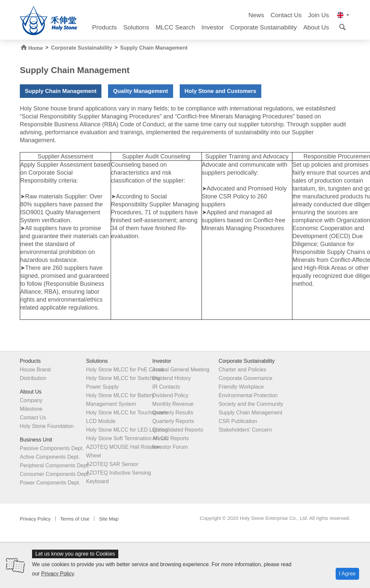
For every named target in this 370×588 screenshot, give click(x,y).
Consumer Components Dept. (55, 474)
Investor (213, 27)
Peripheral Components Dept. (55, 465)
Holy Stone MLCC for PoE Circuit (125, 370)
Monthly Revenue (173, 404)
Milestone (31, 409)
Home (32, 48)
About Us (316, 27)
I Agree (347, 574)
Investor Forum (170, 447)
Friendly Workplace (241, 387)
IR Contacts (166, 387)
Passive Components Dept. (52, 448)
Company (31, 400)
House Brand (35, 370)
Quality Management (140, 91)
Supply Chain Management (154, 48)
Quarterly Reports (173, 421)
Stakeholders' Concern (245, 430)
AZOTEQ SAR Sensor (112, 464)
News (256, 15)
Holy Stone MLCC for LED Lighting (127, 430)
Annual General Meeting (181, 370)
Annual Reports (170, 438)
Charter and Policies (242, 370)
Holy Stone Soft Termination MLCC (127, 438)
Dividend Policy (170, 395)
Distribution (33, 378)
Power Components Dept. (50, 483)
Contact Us (286, 15)
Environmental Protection (248, 395)
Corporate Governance (245, 378)
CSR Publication (237, 421)
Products (105, 27)
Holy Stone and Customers (221, 91)
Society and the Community (250, 404)
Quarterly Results (172, 413)
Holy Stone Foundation (47, 426)
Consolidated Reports (177, 430)
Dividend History (171, 378)
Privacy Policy (57, 574)
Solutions (136, 27)
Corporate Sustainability (264, 27)
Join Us (318, 15)
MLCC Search (175, 27)
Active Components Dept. (50, 457)
